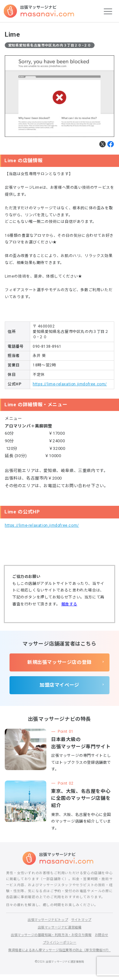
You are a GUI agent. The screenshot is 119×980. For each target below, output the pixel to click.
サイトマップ (83, 920)
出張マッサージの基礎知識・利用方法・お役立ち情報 (50, 935)
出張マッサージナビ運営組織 (60, 927)
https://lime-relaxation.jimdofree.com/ (70, 384)
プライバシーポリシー (60, 943)
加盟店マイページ (60, 685)
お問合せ (105, 935)
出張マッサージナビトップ (47, 920)
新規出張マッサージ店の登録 (60, 662)
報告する (69, 604)
